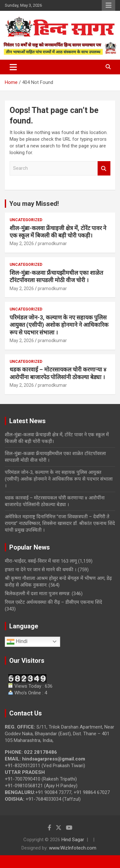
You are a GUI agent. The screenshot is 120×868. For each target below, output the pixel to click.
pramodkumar (52, 243)
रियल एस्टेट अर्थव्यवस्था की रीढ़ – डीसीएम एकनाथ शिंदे (54, 602)
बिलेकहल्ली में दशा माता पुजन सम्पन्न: (38, 594)
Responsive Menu (108, 5)
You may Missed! (34, 204)
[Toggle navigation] (13, 67)
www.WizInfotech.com (73, 848)
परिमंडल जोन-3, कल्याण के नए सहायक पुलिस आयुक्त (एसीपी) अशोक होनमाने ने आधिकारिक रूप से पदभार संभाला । (59, 325)
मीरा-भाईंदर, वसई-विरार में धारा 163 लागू (41, 561)
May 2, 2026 (22, 243)
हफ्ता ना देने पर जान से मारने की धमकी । (41, 570)
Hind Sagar (73, 840)
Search (104, 168)
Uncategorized (26, 220)
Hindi (17, 642)
